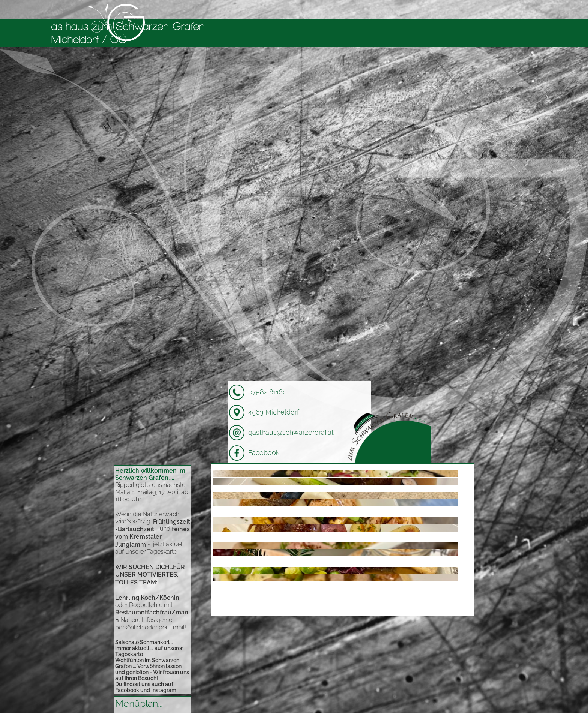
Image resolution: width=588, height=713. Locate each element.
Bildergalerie (431, 9)
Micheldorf (386, 9)
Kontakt (470, 9)
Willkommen (293, 9)
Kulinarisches (341, 9)
